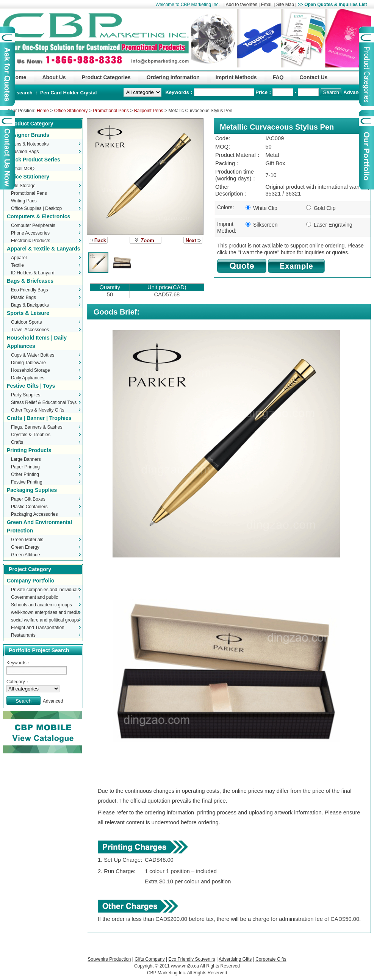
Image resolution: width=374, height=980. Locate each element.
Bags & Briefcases (30, 281)
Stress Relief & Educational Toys (44, 402)
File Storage (23, 186)
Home (43, 111)
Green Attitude (26, 555)
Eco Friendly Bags (29, 290)
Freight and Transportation (38, 628)
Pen (45, 93)
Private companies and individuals (45, 590)
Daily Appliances (28, 378)
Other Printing (25, 474)
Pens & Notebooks (30, 144)
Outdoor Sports (26, 322)
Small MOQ (23, 169)
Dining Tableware (28, 363)
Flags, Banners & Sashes (37, 427)
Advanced (355, 92)
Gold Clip (321, 208)
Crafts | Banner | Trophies (39, 418)
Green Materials (27, 540)
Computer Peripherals (33, 225)
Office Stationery (71, 111)
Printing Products (29, 450)
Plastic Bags (23, 297)
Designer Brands (28, 135)
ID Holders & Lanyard (33, 273)
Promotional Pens (111, 111)
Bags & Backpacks (30, 305)
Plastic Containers (29, 507)
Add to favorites (242, 5)
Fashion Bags (25, 152)
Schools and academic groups (41, 605)
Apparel (19, 258)
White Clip (261, 208)
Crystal (88, 93)
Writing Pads (24, 201)
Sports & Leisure (28, 313)
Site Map (285, 5)
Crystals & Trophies (31, 435)
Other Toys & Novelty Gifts (38, 410)
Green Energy (25, 547)
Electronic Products (31, 241)
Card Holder (65, 93)
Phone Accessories (30, 233)
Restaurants (23, 635)
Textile (17, 265)
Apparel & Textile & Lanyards (43, 249)
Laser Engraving (329, 225)
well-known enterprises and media (45, 612)
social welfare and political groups (45, 620)
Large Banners (26, 459)
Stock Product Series (34, 160)
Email (267, 5)
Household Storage (31, 370)
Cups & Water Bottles (33, 355)
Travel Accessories (30, 330)
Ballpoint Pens (149, 111)
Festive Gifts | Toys (31, 386)
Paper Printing (25, 467)
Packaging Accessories (34, 514)
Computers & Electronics (38, 216)
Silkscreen (261, 225)
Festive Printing (27, 482)
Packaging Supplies (32, 490)
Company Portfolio (31, 581)
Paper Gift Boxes (28, 499)
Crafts (17, 442)
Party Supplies (26, 395)
